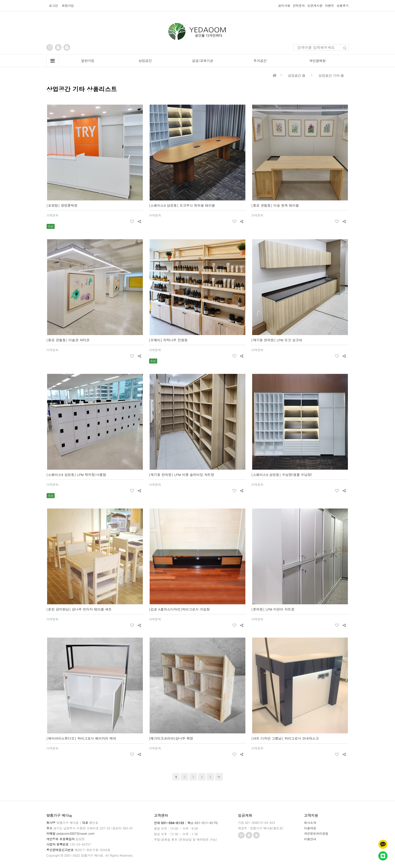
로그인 (53, 5)
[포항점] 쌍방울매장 (62, 205)
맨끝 (219, 777)
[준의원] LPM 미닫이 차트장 (273, 609)
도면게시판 (315, 6)
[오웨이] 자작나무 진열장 (168, 340)
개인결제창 (318, 61)
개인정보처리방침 (316, 833)
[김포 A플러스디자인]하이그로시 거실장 (179, 609)
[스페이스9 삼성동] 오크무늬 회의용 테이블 (182, 205)
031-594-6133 (172, 823)
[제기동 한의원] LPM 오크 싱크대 (277, 340)
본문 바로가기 (0, 0)
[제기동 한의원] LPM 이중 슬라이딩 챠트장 (182, 475)
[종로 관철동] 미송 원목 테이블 (275, 205)
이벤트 (330, 6)
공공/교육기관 (202, 61)
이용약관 (310, 828)
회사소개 (310, 822)
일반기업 (88, 61)
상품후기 (343, 6)
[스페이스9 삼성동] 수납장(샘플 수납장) (282, 475)
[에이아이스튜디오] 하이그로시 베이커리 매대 (81, 738)
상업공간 (145, 61)
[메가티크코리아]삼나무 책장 (171, 738)
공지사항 (284, 6)
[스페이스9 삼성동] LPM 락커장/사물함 (76, 475)
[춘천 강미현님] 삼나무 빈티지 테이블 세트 (79, 609)
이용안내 (310, 839)
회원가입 (68, 5)
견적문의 (299, 6)
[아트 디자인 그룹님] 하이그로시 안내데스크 (285, 738)
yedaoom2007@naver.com (76, 833)
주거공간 (260, 61)
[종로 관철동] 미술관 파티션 (68, 340)
